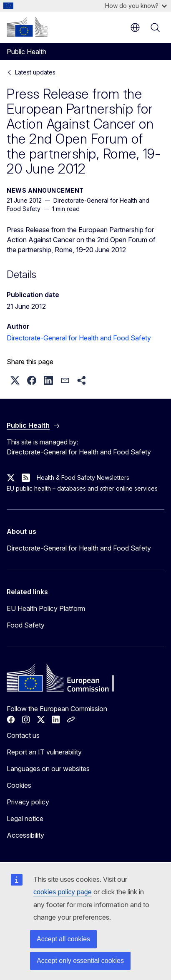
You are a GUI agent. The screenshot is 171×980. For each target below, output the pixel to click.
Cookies (19, 785)
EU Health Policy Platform (46, 608)
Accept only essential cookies (80, 961)
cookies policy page (63, 892)
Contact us (23, 735)
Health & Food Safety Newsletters (83, 478)
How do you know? (136, 6)
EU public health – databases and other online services (82, 488)
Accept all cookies (63, 939)
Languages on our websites (48, 769)
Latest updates (35, 72)
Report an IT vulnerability (44, 752)
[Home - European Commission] (27, 27)
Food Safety (26, 625)
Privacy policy (28, 802)
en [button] (135, 27)
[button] (15, 380)
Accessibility (25, 835)
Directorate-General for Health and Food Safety (79, 338)
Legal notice (25, 819)
